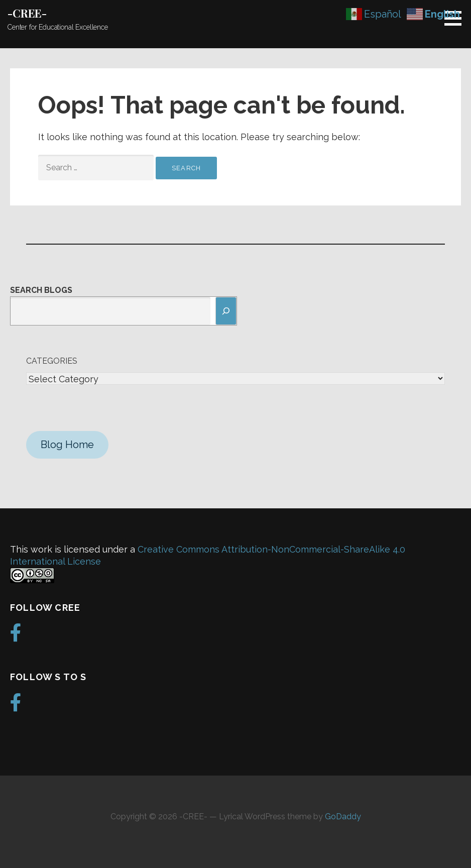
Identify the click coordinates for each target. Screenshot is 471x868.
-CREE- (27, 13)
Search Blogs (41, 290)
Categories (52, 361)
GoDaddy (343, 817)
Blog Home (67, 445)
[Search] (226, 311)
